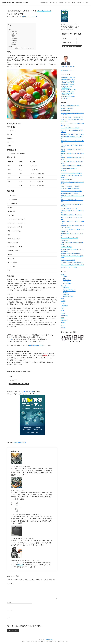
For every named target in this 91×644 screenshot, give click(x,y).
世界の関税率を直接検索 (68, 81)
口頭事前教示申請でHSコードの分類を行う (72, 262)
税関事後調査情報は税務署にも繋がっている (72, 134)
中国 (62, 308)
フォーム (10, 339)
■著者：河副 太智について (68, 67)
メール (10, 610)
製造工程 (14, 42)
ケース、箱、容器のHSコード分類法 (70, 128)
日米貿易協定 (64, 240)
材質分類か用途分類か (67, 247)
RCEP (64, 278)
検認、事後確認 (67, 283)
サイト (9, 618)
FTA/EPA (15, 442)
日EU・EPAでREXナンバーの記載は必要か (71, 191)
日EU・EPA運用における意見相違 (69, 238)
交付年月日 (14, 33)
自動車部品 (66, 294)
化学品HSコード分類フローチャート (70, 193)
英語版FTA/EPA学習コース (68, 96)
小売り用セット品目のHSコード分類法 (71, 253)
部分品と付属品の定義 (67, 179)
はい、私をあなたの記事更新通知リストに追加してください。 (26, 626)
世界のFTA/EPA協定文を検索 (69, 89)
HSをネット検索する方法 (68, 91)
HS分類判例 (66, 287)
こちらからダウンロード (44, 11)
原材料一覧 (14, 41)
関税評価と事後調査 (67, 86)
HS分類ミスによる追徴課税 (68, 260)
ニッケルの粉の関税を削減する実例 (20, 466)
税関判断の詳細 (13, 31)
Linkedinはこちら (66, 10)
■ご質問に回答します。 (67, 70)
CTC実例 (65, 276)
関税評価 (63, 327)
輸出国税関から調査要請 (68, 84)
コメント (10, 583)
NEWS (62, 298)
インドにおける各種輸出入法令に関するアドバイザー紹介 (26, 514)
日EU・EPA (66, 281)
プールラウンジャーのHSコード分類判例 (71, 173)
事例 (10, 29)
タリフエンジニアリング (69, 289)
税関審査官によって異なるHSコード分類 (71, 215)
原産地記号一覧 (66, 95)
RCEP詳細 (63, 170)
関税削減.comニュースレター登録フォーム (24, 48)
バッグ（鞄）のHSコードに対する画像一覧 (22, 538)
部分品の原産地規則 (68, 296)
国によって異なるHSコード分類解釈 (70, 186)
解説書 (63, 318)
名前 (9, 602)
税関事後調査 (64, 315)
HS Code (14, 37)
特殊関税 (63, 313)
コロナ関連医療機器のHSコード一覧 (70, 188)
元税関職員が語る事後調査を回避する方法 (72, 166)
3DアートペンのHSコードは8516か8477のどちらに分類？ (26, 560)
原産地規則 (14, 39)
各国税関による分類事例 (69, 291)
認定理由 (14, 44)
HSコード (20, 565)
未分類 (63, 310)
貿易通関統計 (64, 320)
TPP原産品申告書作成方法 (68, 79)
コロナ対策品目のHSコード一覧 (69, 208)
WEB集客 (63, 301)
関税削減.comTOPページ (36, 345)
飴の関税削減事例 (65, 110)
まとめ (11, 46)
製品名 (13, 35)
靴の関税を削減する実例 (18, 490)
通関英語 (63, 323)
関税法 (63, 325)
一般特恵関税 (64, 306)
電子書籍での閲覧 (29, 392)
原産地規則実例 (22, 442)
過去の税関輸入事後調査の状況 (69, 168)
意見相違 (65, 292)
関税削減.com (49, 639)
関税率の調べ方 (66, 88)
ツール (63, 303)
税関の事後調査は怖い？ (68, 83)
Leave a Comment (32, 17)
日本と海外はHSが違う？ (68, 93)
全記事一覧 (64, 98)
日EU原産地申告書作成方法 (68, 77)
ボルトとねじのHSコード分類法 (69, 267)
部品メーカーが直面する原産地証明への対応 (72, 265)
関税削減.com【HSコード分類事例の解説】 (16, 2)
